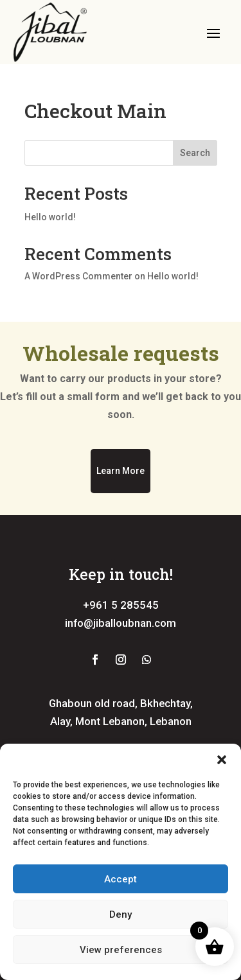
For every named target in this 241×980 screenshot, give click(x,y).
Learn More (121, 471)
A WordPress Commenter (78, 276)
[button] (222, 760)
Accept (121, 879)
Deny (121, 914)
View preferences (121, 950)
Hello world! (50, 217)
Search (195, 153)
